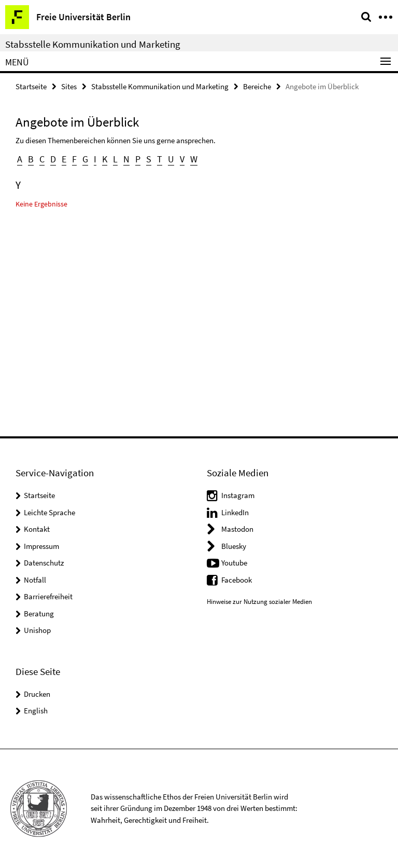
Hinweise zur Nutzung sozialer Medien (259, 602)
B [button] (31, 159)
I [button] (95, 159)
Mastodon (237, 529)
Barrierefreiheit (48, 596)
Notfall (35, 580)
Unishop (37, 630)
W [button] (194, 159)
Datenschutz (44, 563)
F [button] (74, 159)
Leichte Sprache (49, 512)
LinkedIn (235, 512)
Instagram (238, 495)
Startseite (31, 86)
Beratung (39, 614)
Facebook (237, 580)
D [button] (53, 159)
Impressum (41, 546)
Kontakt (37, 529)
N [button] (126, 159)
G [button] (85, 159)
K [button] (105, 159)
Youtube (234, 563)
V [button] (182, 159)
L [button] (115, 159)
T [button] (160, 159)
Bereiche (257, 86)
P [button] (138, 159)
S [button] (149, 159)
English (36, 711)
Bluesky (234, 546)
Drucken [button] (37, 694)
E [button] (64, 159)
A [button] (20, 159)
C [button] (42, 159)
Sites (69, 86)
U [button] (171, 159)
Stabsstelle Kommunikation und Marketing (93, 44)
